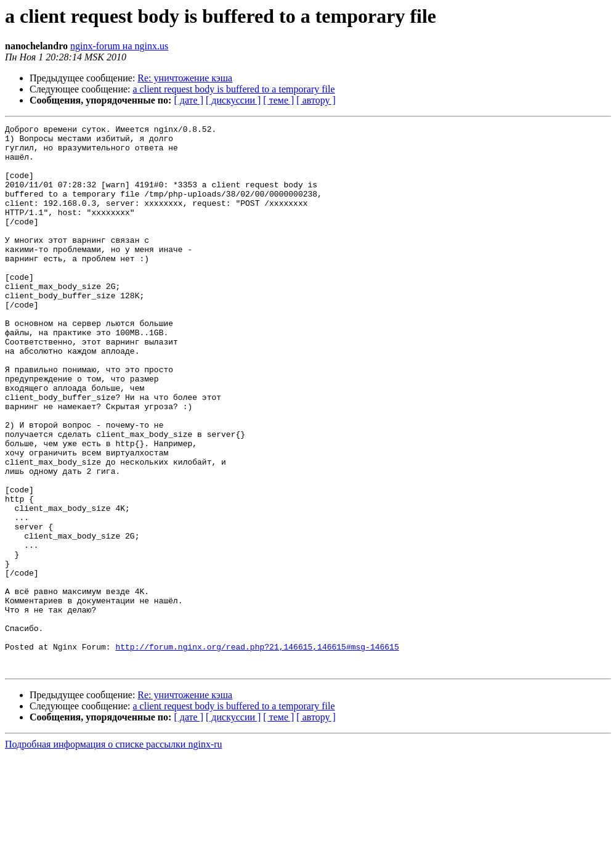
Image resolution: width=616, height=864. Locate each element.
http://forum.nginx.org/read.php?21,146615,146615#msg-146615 (257, 752)
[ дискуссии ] (233, 100)
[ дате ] (188, 100)
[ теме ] (278, 100)
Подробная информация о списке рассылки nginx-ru (114, 853)
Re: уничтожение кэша (185, 78)
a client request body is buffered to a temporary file (234, 89)
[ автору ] (316, 100)
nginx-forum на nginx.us (119, 46)
